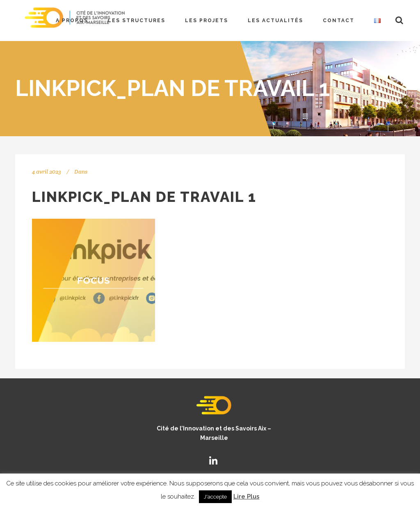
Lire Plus (247, 497)
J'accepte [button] (215, 497)
